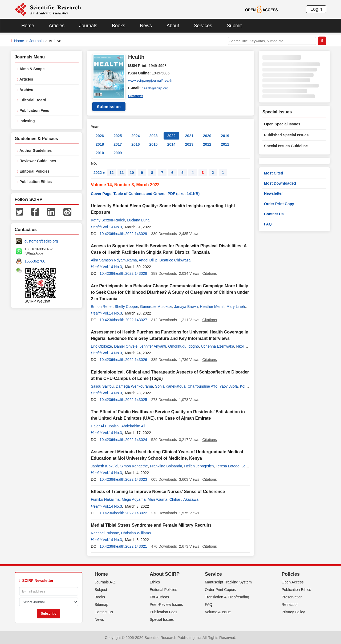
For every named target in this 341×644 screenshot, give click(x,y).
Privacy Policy (293, 612)
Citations (136, 96)
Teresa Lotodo (228, 466)
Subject (101, 590)
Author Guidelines (36, 150)
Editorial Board (33, 100)
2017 (118, 144)
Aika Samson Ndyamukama (114, 260)
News (146, 26)
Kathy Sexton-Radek (108, 220)
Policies (291, 574)
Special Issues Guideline (286, 146)
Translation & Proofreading (227, 597)
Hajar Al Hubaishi (105, 426)
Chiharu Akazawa (184, 499)
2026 (100, 136)
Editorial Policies (34, 171)
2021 (189, 136)
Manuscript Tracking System (228, 582)
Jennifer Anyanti (153, 346)
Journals (88, 26)
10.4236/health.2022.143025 (123, 400)
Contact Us (274, 214)
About (173, 26)
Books (119, 26)
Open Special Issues (282, 124)
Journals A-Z (105, 582)
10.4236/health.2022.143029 (123, 234)
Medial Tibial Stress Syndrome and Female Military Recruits (151, 525)
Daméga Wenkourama (134, 386)
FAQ (268, 224)
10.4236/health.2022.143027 (123, 320)
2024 (135, 136)
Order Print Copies (220, 590)
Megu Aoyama (134, 499)
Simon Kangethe (134, 466)
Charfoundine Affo (202, 386)
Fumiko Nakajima (105, 499)
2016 (135, 144)
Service (213, 574)
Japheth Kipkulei (105, 466)
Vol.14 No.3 (112, 227)
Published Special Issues (286, 135)
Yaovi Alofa (229, 386)
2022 (171, 136)
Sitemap (101, 605)
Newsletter (273, 193)
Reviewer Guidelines (38, 161)
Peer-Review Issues (166, 605)
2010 (100, 153)
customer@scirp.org (41, 241)
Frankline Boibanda (166, 466)
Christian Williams (136, 533)
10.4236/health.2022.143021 (123, 546)
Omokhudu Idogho (183, 346)
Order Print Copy (279, 204)
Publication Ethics (36, 182)
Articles (57, 26)
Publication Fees (34, 110)
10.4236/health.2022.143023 (123, 479)
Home (28, 26)
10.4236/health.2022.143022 (123, 513)
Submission (109, 107)
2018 (100, 144)
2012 (207, 144)
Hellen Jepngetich (199, 466)
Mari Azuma (157, 499)
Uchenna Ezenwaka (218, 346)
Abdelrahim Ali (133, 426)
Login (316, 9)
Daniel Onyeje (126, 346)
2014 (171, 144)
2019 (225, 136)
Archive (26, 90)
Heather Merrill (212, 307)
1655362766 (35, 261)
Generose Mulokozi (156, 307)
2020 (207, 136)
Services (203, 26)
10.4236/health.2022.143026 (123, 360)
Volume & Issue (218, 612)
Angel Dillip (148, 260)
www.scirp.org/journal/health (151, 81)
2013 (189, 144)
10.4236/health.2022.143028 (123, 273)
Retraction (290, 605)
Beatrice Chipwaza (175, 260)
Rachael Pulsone (105, 533)
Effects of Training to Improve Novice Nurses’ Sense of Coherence (158, 492)
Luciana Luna (138, 220)
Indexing (27, 121)
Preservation (292, 597)
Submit (234, 26)
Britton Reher (102, 307)
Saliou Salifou (102, 386)
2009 (118, 153)
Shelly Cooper (126, 307)
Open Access (293, 582)
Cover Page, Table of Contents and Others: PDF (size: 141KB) (145, 194)
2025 (118, 136)
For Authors (159, 597)
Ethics (155, 582)
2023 (153, 136)
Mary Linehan (238, 307)
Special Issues (162, 619)
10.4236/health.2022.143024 (123, 440)
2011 (225, 144)
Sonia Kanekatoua (170, 386)
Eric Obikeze (101, 346)
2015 (153, 144)
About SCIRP (165, 574)
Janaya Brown (186, 307)
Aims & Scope (32, 69)
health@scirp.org (156, 88)
